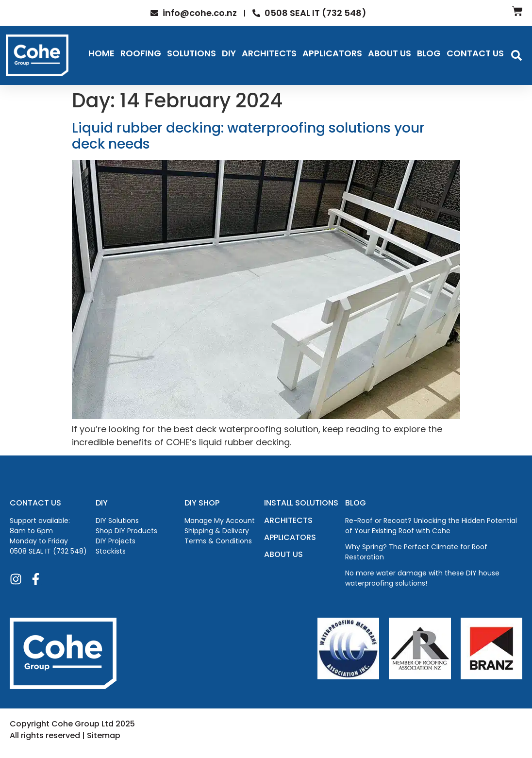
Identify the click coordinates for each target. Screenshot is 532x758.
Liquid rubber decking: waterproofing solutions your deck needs (248, 136)
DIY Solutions (117, 521)
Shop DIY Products (126, 531)
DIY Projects (116, 541)
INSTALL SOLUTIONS (301, 503)
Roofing (141, 53)
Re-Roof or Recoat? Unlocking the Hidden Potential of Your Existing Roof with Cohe (431, 526)
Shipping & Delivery (217, 531)
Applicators (332, 53)
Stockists (111, 551)
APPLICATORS (290, 537)
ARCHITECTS (288, 520)
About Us (390, 53)
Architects (269, 53)
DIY (229, 53)
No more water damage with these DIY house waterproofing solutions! (422, 578)
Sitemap (104, 735)
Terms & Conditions (218, 541)
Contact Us (475, 53)
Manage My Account (220, 521)
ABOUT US (283, 554)
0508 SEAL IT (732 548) (48, 551)
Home (101, 53)
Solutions (191, 53)
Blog (429, 53)
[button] (516, 55)
